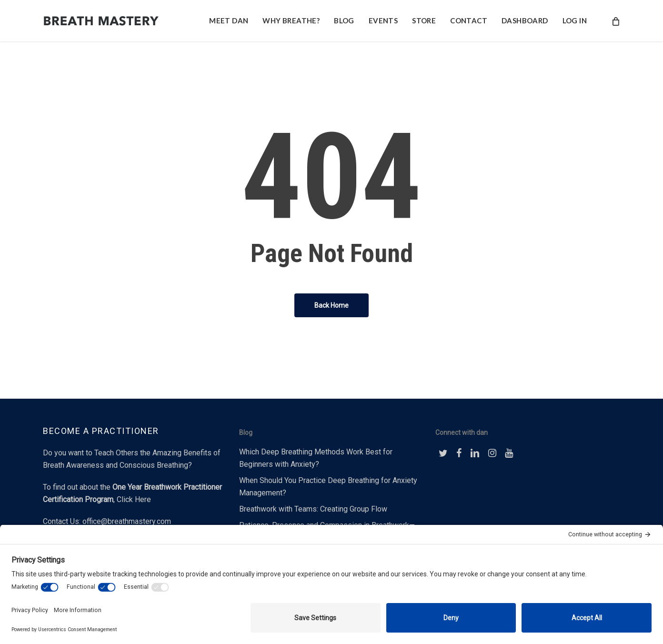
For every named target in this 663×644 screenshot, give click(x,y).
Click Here (134, 499)
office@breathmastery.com (127, 521)
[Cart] (615, 21)
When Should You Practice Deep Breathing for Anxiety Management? (328, 487)
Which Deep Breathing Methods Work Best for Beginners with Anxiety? (316, 458)
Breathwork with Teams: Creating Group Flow (313, 509)
